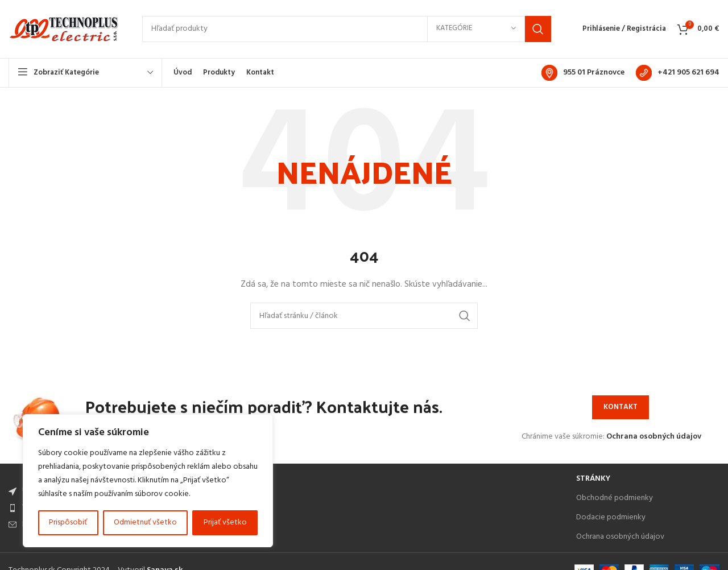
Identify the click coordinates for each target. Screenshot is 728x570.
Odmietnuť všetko (145, 522)
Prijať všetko (225, 522)
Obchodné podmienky (615, 500)
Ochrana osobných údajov (654, 438)
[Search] (347, 30)
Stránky (593, 480)
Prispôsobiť (68, 522)
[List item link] (287, 510)
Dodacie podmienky (611, 519)
